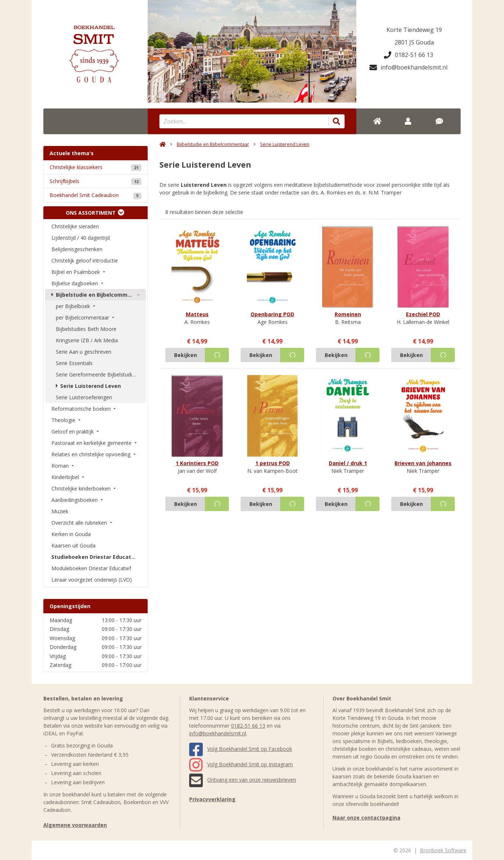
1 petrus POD (273, 463)
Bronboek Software (443, 850)
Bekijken (186, 355)
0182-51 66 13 (408, 55)
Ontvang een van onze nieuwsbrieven (243, 780)
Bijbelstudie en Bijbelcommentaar (213, 144)
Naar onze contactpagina (366, 818)
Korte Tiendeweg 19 (414, 30)
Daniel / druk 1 (348, 463)
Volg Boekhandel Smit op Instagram (241, 764)
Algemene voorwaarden (75, 825)
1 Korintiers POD (197, 463)
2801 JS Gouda (414, 42)
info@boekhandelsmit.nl (408, 67)
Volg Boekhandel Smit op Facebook (241, 749)
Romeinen (348, 314)
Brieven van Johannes (423, 463)
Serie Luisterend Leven (285, 144)
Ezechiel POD (423, 314)
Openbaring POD (272, 314)
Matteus (197, 314)
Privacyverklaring (212, 799)
